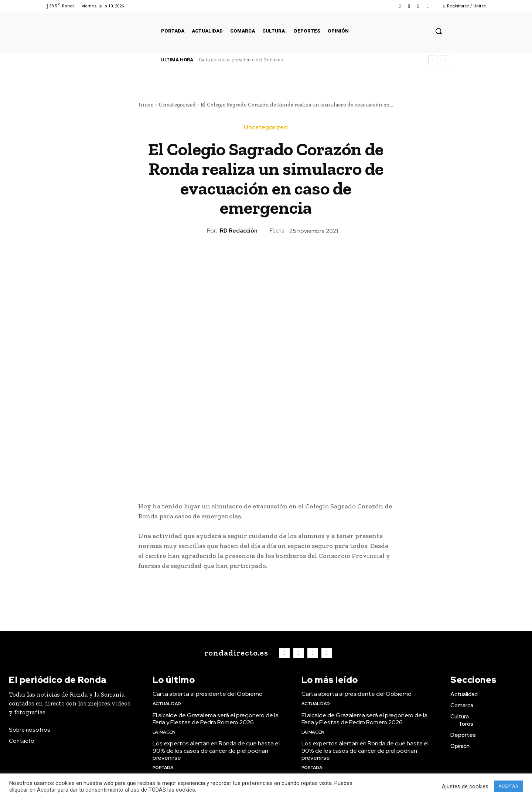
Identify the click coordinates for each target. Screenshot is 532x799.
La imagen (164, 732)
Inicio (146, 105)
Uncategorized (177, 105)
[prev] (433, 60)
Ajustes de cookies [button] (465, 786)
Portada (163, 768)
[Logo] (234, 653)
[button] (439, 31)
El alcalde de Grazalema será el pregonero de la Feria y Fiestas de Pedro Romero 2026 (216, 719)
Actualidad (167, 704)
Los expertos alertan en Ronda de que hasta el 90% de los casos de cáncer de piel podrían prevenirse (216, 750)
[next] (445, 60)
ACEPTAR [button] (508, 786)
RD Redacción (239, 231)
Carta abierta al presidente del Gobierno (241, 60)
